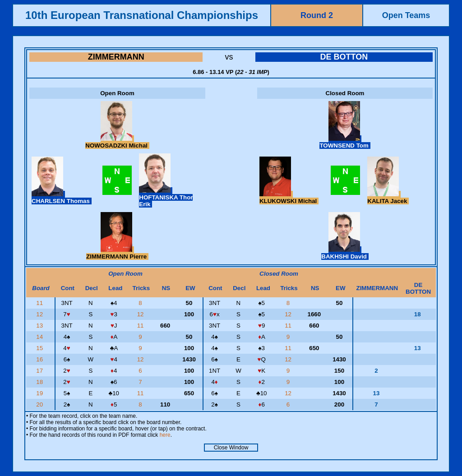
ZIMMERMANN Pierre (117, 253)
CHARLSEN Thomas (62, 198)
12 (40, 314)
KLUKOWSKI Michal (289, 198)
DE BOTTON (344, 57)
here (165, 435)
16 (40, 359)
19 (40, 393)
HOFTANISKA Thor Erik (166, 197)
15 (40, 348)
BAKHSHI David (345, 253)
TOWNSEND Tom (345, 142)
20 (40, 404)
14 (40, 337)
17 (40, 371)
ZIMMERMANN (116, 57)
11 (40, 303)
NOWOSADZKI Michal (117, 142)
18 (40, 382)
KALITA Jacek (388, 198)
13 (40, 326)
